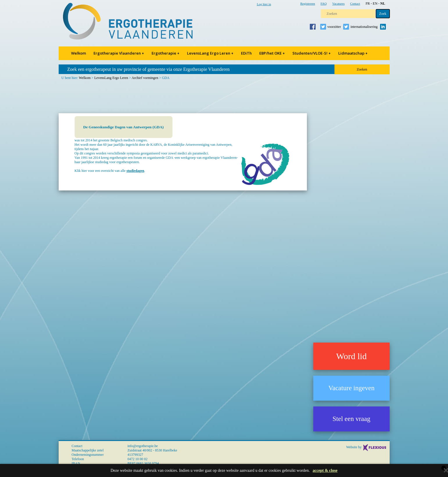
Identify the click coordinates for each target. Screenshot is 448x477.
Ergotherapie (165, 53)
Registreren (308, 3)
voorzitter (334, 27)
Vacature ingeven (351, 388)
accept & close (325, 470)
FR (368, 3)
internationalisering (364, 27)
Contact (355, 3)
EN (375, 3)
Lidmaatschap (353, 53)
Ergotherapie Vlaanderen (119, 53)
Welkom (79, 53)
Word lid (351, 356)
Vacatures (338, 3)
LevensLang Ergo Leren (210, 53)
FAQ (324, 3)
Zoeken (362, 69)
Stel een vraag (351, 419)
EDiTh (246, 53)
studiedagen (135, 171)
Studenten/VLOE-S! (312, 53)
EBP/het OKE (272, 53)
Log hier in (264, 4)
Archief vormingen (145, 78)
